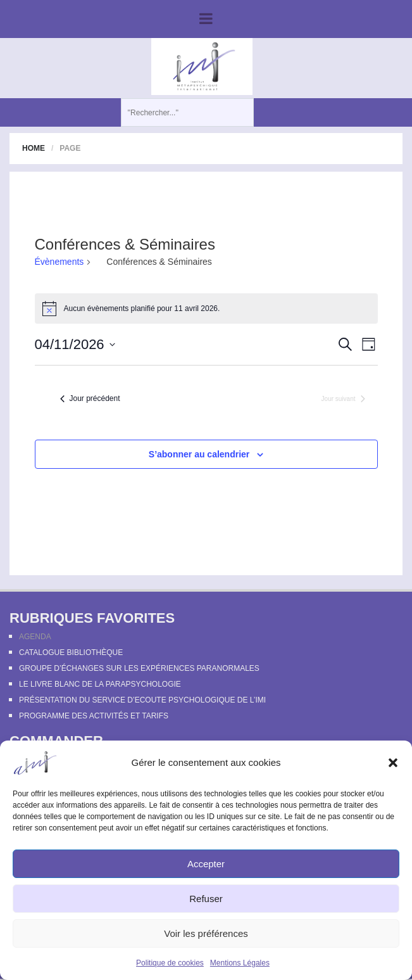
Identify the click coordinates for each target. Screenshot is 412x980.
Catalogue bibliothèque (71, 652)
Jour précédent (90, 398)
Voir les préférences (206, 933)
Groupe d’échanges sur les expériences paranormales (139, 668)
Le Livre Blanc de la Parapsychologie (100, 684)
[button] (393, 763)
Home (34, 148)
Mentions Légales (240, 963)
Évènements (59, 262)
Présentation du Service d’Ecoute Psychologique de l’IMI (142, 700)
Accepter (206, 864)
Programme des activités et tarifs (94, 716)
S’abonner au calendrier (199, 454)
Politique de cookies (170, 963)
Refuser (206, 899)
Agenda (35, 637)
